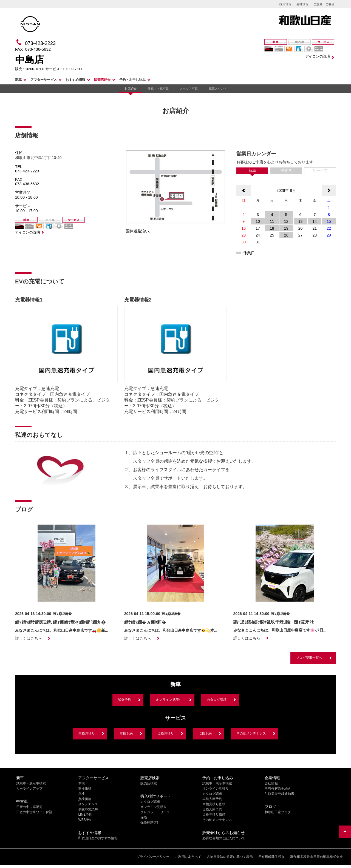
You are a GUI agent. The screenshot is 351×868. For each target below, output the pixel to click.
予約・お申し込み (132, 80)
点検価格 (85, 799)
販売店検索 (149, 783)
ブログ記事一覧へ (309, 658)
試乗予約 (124, 700)
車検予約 (126, 733)
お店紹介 (131, 89)
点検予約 (205, 733)
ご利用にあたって (188, 857)
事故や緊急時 (88, 809)
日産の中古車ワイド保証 (34, 812)
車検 (81, 783)
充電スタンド (218, 89)
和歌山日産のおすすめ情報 (98, 838)
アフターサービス (44, 80)
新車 (18, 80)
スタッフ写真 (189, 89)
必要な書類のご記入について (224, 838)
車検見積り (87, 733)
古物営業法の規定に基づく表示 (230, 857)
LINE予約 (85, 815)
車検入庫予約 (212, 799)
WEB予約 (85, 820)
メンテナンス (88, 804)
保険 (144, 817)
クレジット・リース (155, 812)
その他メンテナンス (251, 733)
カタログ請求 (217, 700)
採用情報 (285, 4)
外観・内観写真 (158, 89)
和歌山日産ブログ (278, 812)
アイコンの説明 (318, 56)
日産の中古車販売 (29, 807)
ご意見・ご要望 (324, 4)
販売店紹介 (102, 80)
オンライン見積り (169, 700)
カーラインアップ (29, 789)
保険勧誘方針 (150, 823)
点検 (81, 794)
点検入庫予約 (212, 809)
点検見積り (166, 733)
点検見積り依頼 (214, 815)
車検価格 (85, 789)
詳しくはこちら (29, 638)
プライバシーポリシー (153, 857)
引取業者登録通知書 (279, 794)
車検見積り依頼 (214, 804)
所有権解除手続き (278, 789)
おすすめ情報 (75, 80)
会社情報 (302, 4)
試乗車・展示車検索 (31, 783)
